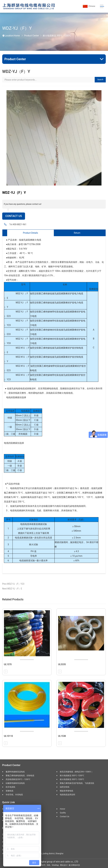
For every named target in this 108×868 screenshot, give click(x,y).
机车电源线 (10, 787)
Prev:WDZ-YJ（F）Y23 (13, 584)
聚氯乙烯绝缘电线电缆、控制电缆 (20, 776)
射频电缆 (10, 791)
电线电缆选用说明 (67, 795)
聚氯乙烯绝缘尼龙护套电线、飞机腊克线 (77, 783)
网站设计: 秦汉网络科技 (70, 865)
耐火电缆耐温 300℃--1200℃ (57, 36)
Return (77, 233)
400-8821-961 (20, 224)
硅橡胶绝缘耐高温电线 (15, 783)
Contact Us (14, 216)
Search (100, 80)
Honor (62, 809)
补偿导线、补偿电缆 (14, 795)
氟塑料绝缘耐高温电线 (15, 772)
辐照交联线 (65, 787)
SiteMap (55, 865)
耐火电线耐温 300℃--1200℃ (72, 776)
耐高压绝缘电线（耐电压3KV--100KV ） (77, 772)
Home (17, 36)
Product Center (31, 36)
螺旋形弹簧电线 (67, 791)
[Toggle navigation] (102, 6)
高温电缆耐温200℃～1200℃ (18, 779)
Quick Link (9, 802)
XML (49, 865)
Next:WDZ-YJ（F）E (12, 589)
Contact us (65, 817)
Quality (63, 813)
